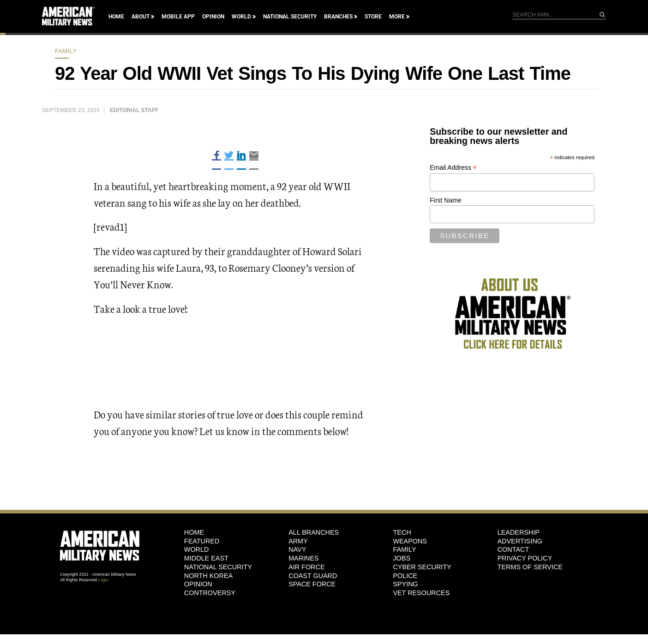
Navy (297, 549)
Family (66, 51)
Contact (513, 549)
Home (116, 17)
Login (103, 580)
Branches (338, 17)
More (397, 17)
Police (405, 576)
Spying (405, 584)
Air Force (306, 567)
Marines (304, 558)
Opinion (213, 17)
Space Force (312, 584)
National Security (290, 17)
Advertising (520, 541)
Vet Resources (421, 593)
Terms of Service (530, 567)
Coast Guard (313, 576)
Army (298, 541)
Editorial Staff (134, 110)
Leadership (519, 532)
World (241, 17)
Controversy (210, 593)
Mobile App (178, 17)
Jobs (402, 558)
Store (373, 17)
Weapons (410, 541)
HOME (194, 532)
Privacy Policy (525, 558)
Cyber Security (422, 567)
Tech (402, 532)
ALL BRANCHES (314, 532)
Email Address (453, 168)
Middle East (206, 558)
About (141, 17)
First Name (445, 200)
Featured (202, 541)
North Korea (208, 576)
